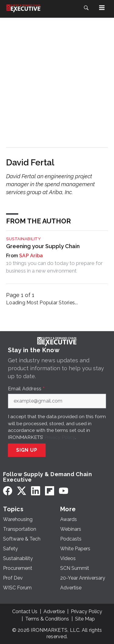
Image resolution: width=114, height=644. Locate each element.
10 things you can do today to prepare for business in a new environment (54, 267)
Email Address (26, 389)
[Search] (86, 8)
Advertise (54, 611)
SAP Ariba (31, 256)
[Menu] (102, 8)
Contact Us (25, 611)
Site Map (85, 619)
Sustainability (23, 239)
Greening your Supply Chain (43, 246)
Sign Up (27, 450)
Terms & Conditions (47, 619)
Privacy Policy (60, 437)
